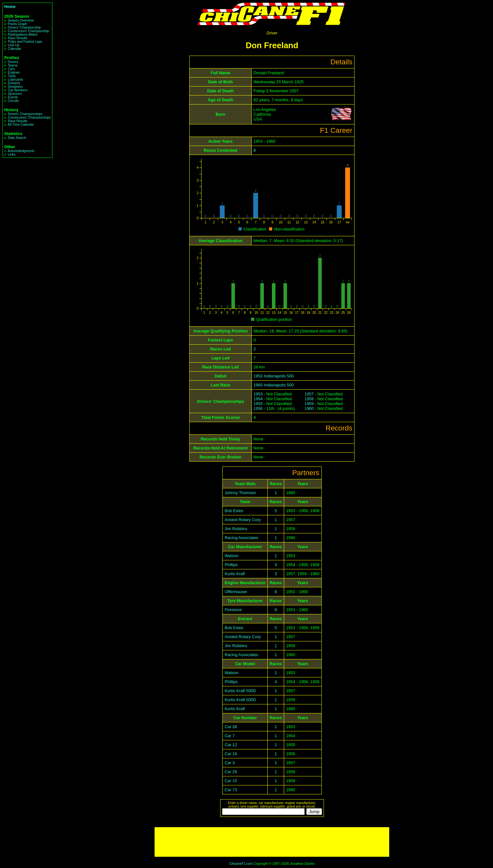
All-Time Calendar (21, 125)
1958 (309, 399)
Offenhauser (236, 592)
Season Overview (21, 20)
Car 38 (231, 727)
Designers (15, 87)
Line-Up (13, 45)
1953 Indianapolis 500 (274, 376)
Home (10, 7)
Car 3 (230, 763)
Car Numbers (18, 90)
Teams (13, 65)
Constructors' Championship (28, 31)
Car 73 (231, 790)
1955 (258, 404)
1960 (309, 408)
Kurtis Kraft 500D (240, 691)
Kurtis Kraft (235, 574)
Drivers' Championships (25, 114)
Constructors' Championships (29, 118)
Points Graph (17, 24)
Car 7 (230, 736)
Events (13, 97)
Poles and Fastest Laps (25, 42)
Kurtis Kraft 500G (240, 700)
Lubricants (15, 80)
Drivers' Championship (24, 27)
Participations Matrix (22, 35)
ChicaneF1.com (241, 864)
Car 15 (231, 781)
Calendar (14, 49)
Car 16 (231, 754)
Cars (11, 69)
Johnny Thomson (240, 493)
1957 (309, 394)
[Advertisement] (272, 842)
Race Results (18, 38)
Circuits (13, 101)
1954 (258, 399)
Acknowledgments (21, 151)
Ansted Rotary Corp (243, 520)
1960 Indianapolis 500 (274, 385)
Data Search (17, 138)
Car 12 (231, 745)
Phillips (231, 565)
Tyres (12, 76)
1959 (309, 404)
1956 (258, 408)
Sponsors (15, 94)
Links (12, 154)
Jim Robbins (236, 529)
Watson (232, 556)
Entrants (14, 83)
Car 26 (231, 772)
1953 (258, 394)
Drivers (13, 62)
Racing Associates (242, 538)
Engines (14, 72)
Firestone (233, 610)
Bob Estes (234, 511)
